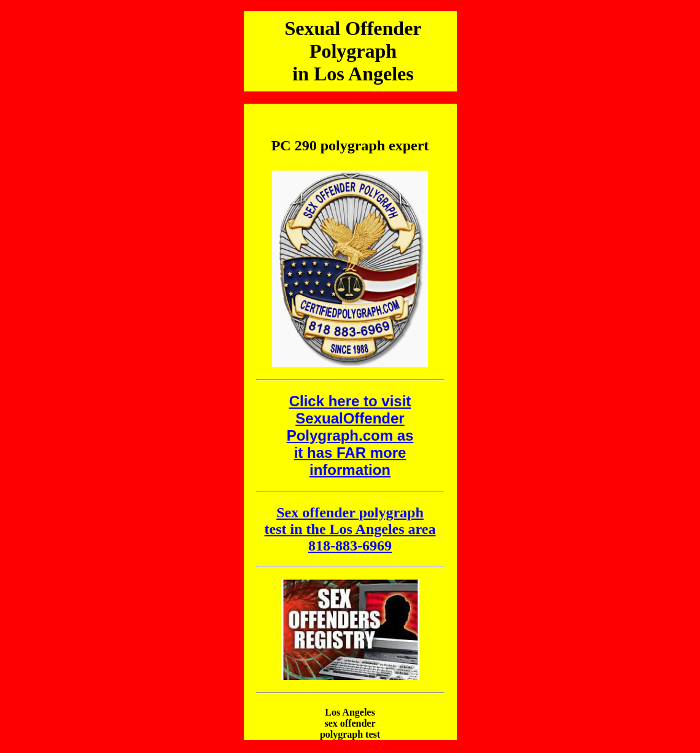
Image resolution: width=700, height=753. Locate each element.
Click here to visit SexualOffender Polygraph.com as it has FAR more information (350, 435)
